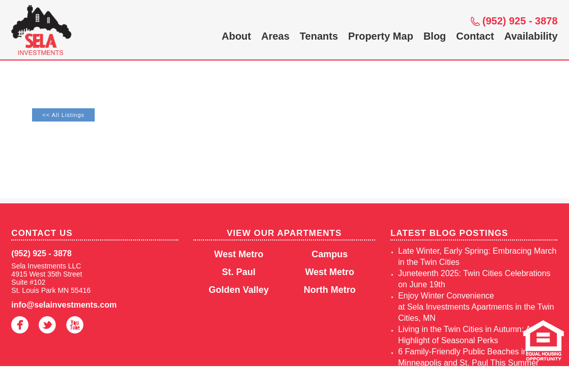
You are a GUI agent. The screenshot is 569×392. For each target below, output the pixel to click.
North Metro (330, 290)
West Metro (239, 254)
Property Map (381, 36)
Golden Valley (239, 290)
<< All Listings (63, 115)
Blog (435, 36)
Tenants (319, 36)
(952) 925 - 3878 (520, 21)
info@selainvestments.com (64, 305)
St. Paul (239, 272)
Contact (475, 36)
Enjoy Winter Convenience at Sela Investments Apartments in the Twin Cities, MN (476, 307)
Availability (531, 36)
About (236, 36)
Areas (275, 36)
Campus (330, 254)
